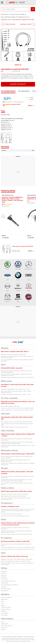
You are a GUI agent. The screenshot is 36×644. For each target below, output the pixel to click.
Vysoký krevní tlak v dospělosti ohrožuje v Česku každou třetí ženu (17, 534)
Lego (2, 603)
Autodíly (22, 14)
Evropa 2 (3, 630)
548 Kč (30, 106)
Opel (7, 287)
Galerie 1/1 (18, 65)
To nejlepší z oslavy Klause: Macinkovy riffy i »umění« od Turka (16, 394)
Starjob (3, 622)
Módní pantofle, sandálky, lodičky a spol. (10, 406)
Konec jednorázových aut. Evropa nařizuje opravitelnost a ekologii (16, 422)
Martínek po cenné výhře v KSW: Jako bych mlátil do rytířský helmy (17, 559)
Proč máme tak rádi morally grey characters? (11, 514)
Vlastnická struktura (25, 641)
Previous (3, 216)
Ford (7, 276)
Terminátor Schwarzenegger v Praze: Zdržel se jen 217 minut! (15, 389)
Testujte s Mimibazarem (7, 598)
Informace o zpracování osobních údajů (25, 640)
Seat (18, 298)
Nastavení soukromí (15, 641)
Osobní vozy (4, 575)
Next (33, 216)
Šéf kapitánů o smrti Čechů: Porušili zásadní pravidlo (13, 354)
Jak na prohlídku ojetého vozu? (8, 581)
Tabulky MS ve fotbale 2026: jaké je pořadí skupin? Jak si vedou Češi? (17, 377)
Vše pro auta (14, 14)
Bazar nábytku (4, 615)
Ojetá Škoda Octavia (6, 589)
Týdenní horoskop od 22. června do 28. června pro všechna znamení (17, 410)
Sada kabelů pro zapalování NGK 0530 (15, 69)
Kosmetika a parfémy (6, 607)
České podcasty (5, 624)
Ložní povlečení (5, 613)
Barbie (2, 601)
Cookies (8, 641)
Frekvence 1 (4, 628)
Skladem (31, 99)
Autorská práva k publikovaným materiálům (12, 638)
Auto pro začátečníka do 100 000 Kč (9, 585)
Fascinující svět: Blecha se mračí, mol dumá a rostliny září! (15, 494)
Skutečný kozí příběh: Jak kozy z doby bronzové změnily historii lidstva (18, 549)
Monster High (4, 599)
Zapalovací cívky (6, 20)
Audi (29, 276)
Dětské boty (4, 611)
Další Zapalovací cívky (8, 195)
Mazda (7, 298)
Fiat (29, 298)
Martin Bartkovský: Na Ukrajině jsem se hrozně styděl (13, 496)
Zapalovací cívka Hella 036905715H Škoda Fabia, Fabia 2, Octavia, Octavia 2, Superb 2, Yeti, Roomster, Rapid (12, 200)
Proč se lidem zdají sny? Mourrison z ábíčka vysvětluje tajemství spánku (18, 547)
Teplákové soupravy (6, 609)
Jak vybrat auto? (5, 591)
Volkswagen (18, 265)
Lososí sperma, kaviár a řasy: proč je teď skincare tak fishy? (15, 516)
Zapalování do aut (23, 17)
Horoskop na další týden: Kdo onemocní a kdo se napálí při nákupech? (18, 408)
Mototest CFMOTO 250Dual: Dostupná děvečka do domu (14, 427)
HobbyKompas (4, 583)
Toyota (29, 287)
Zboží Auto (4, 587)
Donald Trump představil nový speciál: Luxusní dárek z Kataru (15, 561)
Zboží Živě (3, 573)
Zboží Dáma (4, 577)
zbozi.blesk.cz (4, 579)
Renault (18, 287)
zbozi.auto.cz (5, 14)
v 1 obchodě (5, 238)
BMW (18, 276)
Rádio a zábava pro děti (7, 626)
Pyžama (3, 605)
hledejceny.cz (4, 571)
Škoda (7, 265)
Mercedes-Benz (29, 265)
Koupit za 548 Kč (18, 84)
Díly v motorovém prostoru (8, 17)
